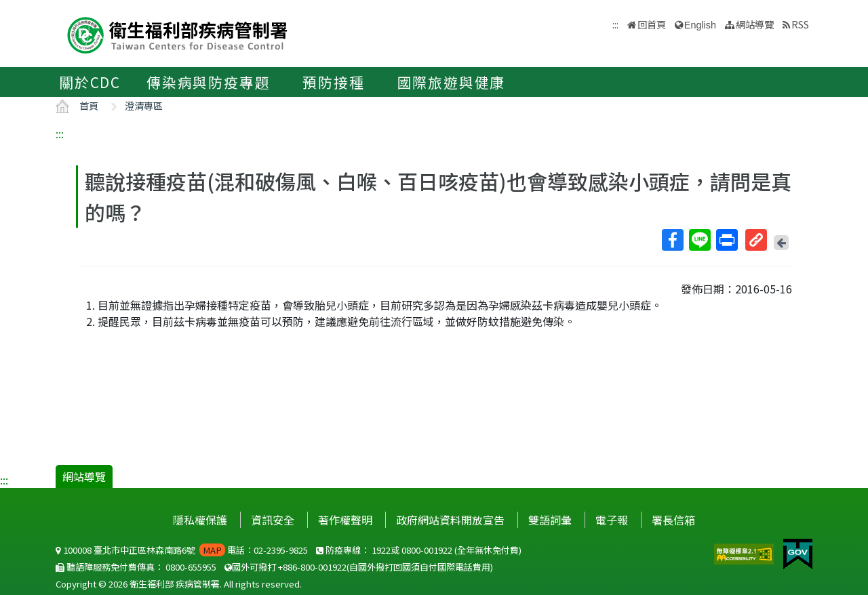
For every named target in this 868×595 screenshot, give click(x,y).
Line (699, 240)
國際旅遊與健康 (452, 82)
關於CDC (90, 82)
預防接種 (333, 82)
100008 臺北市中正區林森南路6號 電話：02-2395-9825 (182, 550)
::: (60, 134)
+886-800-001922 (312, 567)
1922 (381, 550)
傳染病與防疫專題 (208, 82)
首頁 (89, 105)
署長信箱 (673, 520)
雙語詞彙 (550, 520)
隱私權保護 (200, 520)
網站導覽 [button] (755, 24)
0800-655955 (191, 567)
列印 (726, 240)
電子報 (612, 520)
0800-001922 (427, 550)
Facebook (672, 240)
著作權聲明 (345, 520)
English (700, 25)
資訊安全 (273, 520)
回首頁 (652, 24)
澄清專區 (144, 105)
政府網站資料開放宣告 (450, 520)
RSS (800, 24)
